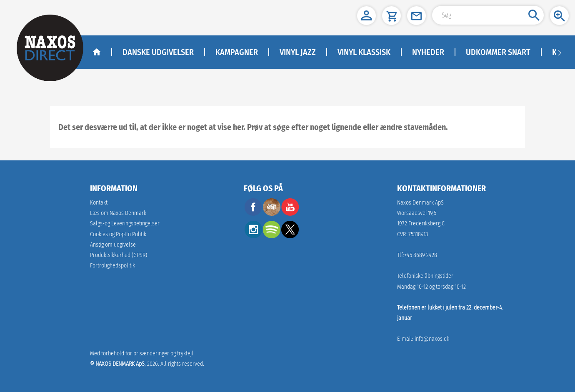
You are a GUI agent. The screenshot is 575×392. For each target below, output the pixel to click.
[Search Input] (488, 15)
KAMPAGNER (237, 52)
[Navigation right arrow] (560, 52)
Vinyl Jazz (298, 52)
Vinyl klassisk (364, 52)
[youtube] (290, 213)
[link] (119, 255)
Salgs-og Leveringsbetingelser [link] (125, 223)
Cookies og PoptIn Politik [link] (118, 234)
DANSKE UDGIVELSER (158, 52)
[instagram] (253, 236)
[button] (366, 16)
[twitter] (290, 236)
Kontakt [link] (99, 203)
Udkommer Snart (498, 52)
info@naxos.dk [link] (432, 339)
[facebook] (253, 213)
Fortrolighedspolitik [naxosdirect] (112, 266)
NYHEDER (428, 52)
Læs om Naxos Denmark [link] (118, 213)
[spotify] (272, 236)
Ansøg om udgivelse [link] (113, 245)
